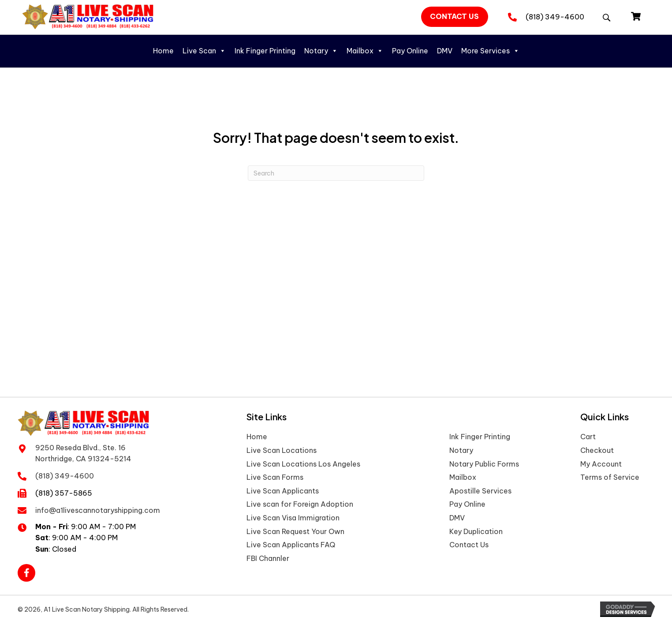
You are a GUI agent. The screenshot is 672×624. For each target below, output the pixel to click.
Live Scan (204, 51)
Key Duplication (476, 531)
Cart (588, 437)
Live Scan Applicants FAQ (291, 545)
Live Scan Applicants (283, 491)
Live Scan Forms (275, 477)
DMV (445, 51)
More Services (490, 51)
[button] (455, 17)
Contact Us (469, 545)
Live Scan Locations (282, 450)
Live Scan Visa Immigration (293, 518)
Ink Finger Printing (265, 51)
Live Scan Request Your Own (295, 531)
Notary (321, 51)
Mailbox (365, 51)
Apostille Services (480, 491)
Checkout (597, 450)
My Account (601, 464)
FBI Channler (268, 558)
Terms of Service (610, 477)
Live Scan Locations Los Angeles (303, 464)
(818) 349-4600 (555, 17)
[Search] (336, 173)
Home (163, 51)
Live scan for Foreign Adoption (300, 504)
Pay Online (410, 51)
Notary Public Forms (484, 464)
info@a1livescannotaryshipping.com (98, 510)
